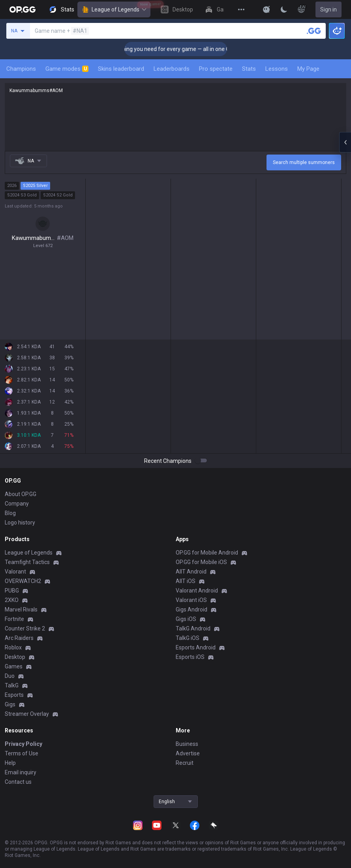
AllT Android (191, 572)
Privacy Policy (23, 744)
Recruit (185, 763)
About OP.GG (21, 494)
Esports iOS (190, 657)
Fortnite (14, 619)
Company (17, 504)
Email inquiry (21, 772)
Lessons (277, 69)
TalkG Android (193, 628)
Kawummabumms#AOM (175, 117)
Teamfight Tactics (27, 562)
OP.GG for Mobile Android (207, 553)
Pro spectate (216, 69)
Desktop (15, 657)
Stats (249, 69)
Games (14, 666)
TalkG (12, 685)
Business (187, 744)
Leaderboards (172, 69)
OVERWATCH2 (23, 581)
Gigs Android (191, 609)
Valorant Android (197, 591)
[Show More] (267, 9)
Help (10, 763)
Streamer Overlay (27, 714)
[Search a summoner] (314, 31)
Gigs (10, 704)
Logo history (20, 523)
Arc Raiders (19, 638)
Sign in (328, 9)
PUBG (12, 591)
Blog (10, 513)
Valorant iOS (191, 600)
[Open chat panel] (345, 142)
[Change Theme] (284, 9)
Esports (14, 695)
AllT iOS (186, 581)
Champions (21, 69)
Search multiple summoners (304, 162)
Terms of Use (22, 753)
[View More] (241, 9)
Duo (10, 676)
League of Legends (114, 9)
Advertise (188, 753)
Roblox (13, 647)
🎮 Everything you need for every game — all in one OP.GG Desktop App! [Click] (208, 49)
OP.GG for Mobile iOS (201, 562)
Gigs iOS (186, 619)
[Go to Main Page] (23, 9)
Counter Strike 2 (25, 628)
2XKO (12, 600)
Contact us (18, 782)
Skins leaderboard (121, 69)
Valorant (15, 572)
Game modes (67, 69)
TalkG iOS (188, 638)
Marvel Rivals (21, 609)
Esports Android (196, 647)
